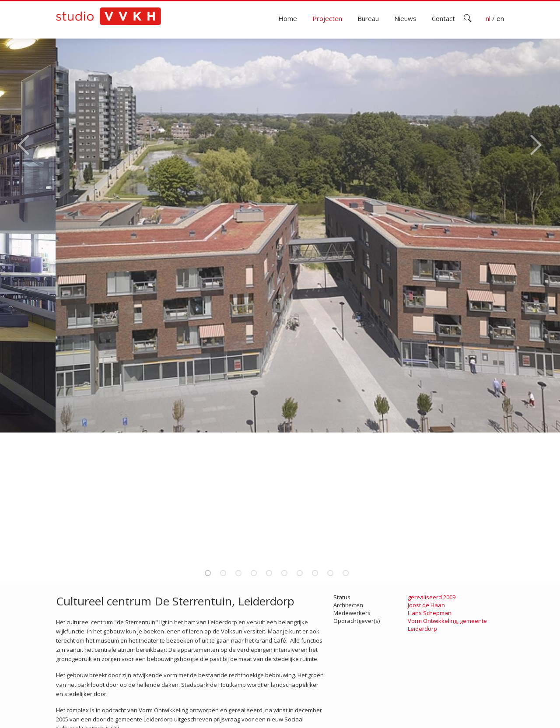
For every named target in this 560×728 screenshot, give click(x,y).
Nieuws (405, 18)
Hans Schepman (430, 613)
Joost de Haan (426, 605)
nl (489, 18)
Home (288, 18)
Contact (443, 18)
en (500, 18)
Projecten (327, 18)
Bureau (368, 18)
